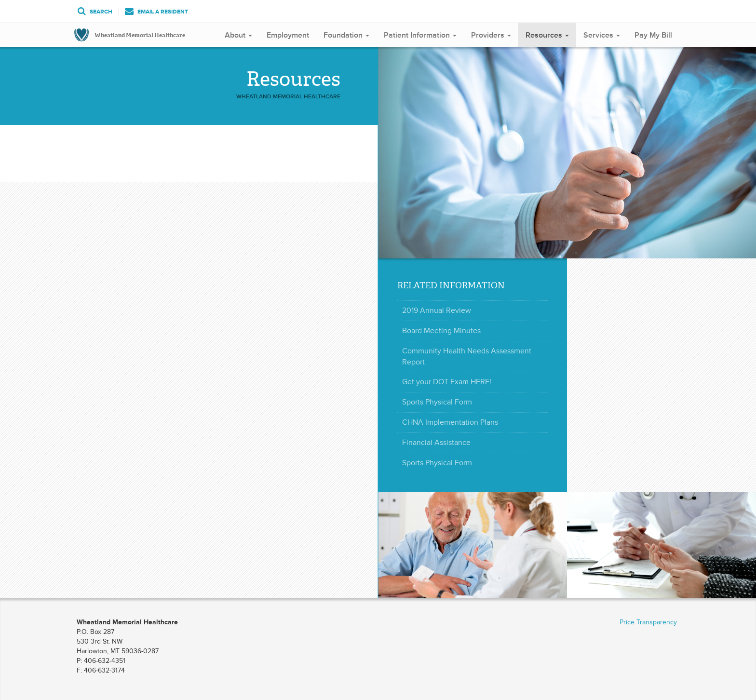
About (238, 35)
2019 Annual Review (437, 310)
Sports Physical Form (437, 402)
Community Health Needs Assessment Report (467, 357)
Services (602, 35)
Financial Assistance (436, 443)
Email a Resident (156, 12)
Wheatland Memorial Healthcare (140, 35)
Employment (288, 35)
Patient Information (420, 35)
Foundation (346, 35)
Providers (491, 35)
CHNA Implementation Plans (450, 422)
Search (95, 12)
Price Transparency (648, 622)
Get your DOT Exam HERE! (447, 382)
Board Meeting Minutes (441, 331)
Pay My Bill (653, 35)
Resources (547, 35)
